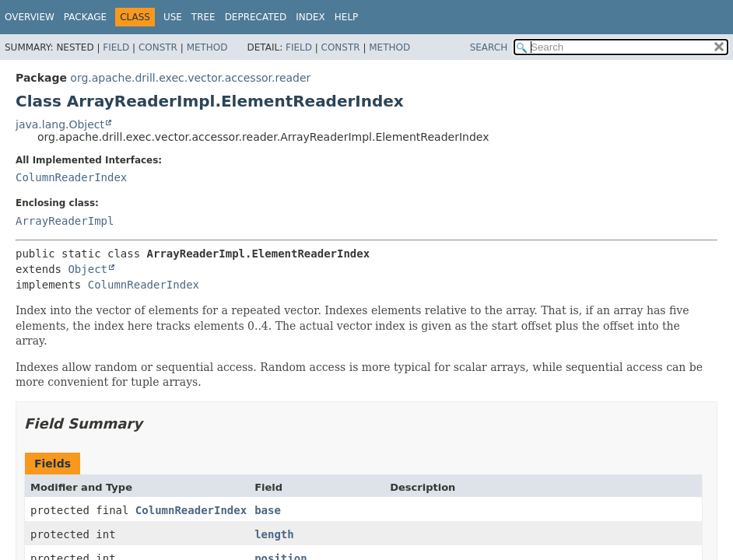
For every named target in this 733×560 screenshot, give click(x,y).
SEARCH (489, 47)
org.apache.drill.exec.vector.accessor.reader (190, 78)
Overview (30, 17)
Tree (203, 17)
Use (173, 17)
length (274, 534)
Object (88, 269)
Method (207, 47)
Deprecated (256, 17)
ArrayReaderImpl (65, 221)
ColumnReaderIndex (71, 177)
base (268, 510)
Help (347, 17)
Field (116, 47)
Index (310, 17)
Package (85, 17)
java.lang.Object (60, 124)
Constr (158, 47)
